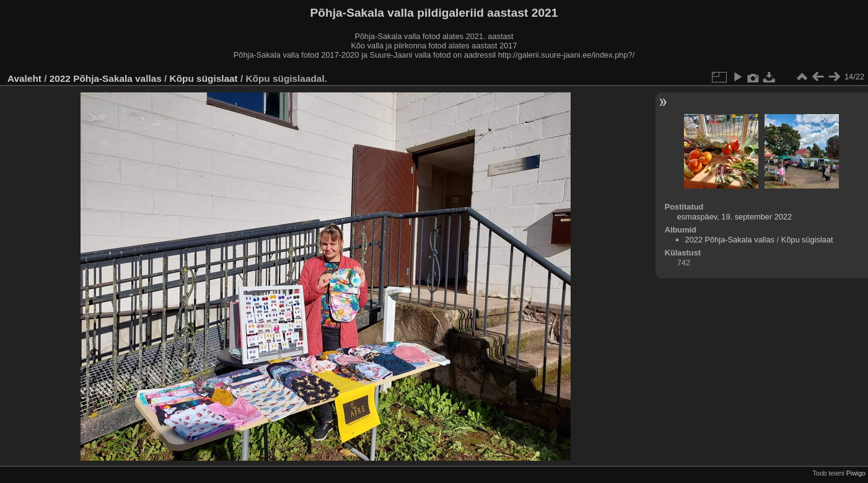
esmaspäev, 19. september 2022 (734, 217)
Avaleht (24, 78)
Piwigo (856, 473)
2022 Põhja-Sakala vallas (106, 78)
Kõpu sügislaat (204, 78)
